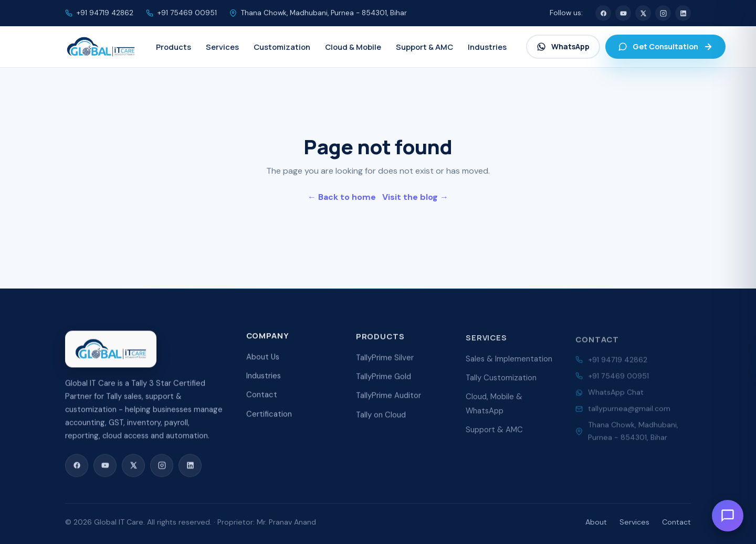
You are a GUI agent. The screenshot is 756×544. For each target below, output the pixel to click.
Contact (262, 399)
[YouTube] (623, 13)
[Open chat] (728, 516)
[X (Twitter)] (643, 13)
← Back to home (342, 197)
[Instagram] (663, 13)
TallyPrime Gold (384, 382)
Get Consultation (665, 46)
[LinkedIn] (683, 13)
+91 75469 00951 (187, 13)
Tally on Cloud (381, 421)
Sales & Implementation (509, 366)
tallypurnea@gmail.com (629, 414)
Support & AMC (494, 436)
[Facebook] (603, 13)
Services (634, 522)
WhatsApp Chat (616, 398)
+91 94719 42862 (105, 13)
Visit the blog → (415, 197)
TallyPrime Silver (385, 363)
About (596, 522)
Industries (264, 380)
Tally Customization (501, 385)
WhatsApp (563, 46)
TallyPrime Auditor (388, 401)
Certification (269, 418)
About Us (263, 360)
